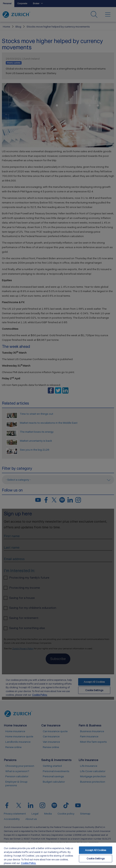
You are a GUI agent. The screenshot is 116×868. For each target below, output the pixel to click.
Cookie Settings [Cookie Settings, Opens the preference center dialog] (96, 859)
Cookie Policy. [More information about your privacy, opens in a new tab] (28, 863)
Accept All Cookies (96, 850)
